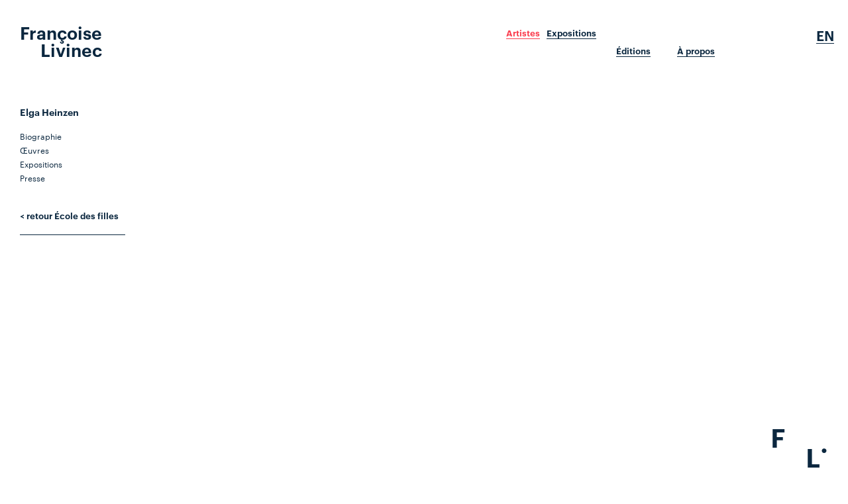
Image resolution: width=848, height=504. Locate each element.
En (825, 36)
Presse (32, 177)
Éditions (633, 51)
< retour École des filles (69, 215)
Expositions (571, 33)
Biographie (41, 136)
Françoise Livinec (61, 40)
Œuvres (34, 150)
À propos (696, 51)
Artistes (523, 33)
